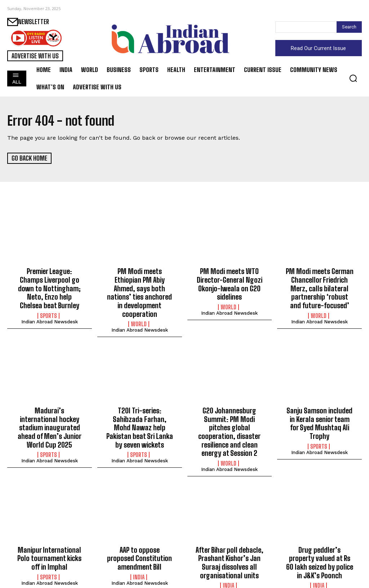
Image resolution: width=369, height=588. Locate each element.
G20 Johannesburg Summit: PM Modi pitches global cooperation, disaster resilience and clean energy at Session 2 (230, 418)
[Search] (349, 27)
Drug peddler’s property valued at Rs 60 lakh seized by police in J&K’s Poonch (319, 545)
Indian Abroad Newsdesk (50, 310)
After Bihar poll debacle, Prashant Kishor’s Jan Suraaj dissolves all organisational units (229, 545)
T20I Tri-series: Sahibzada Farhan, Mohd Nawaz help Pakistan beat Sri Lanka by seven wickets (140, 414)
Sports (48, 304)
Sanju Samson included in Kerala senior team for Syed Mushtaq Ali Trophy (319, 406)
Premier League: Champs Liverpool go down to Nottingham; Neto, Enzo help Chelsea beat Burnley (49, 283)
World (139, 312)
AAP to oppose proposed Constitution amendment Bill (139, 541)
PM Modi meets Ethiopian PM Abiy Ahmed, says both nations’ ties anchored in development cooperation (139, 287)
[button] (353, 78)
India (139, 558)
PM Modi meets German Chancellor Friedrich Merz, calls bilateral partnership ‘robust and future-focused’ (319, 287)
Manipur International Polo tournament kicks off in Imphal (50, 541)
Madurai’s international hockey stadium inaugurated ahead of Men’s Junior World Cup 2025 (49, 414)
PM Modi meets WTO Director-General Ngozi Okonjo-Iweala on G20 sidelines (229, 283)
